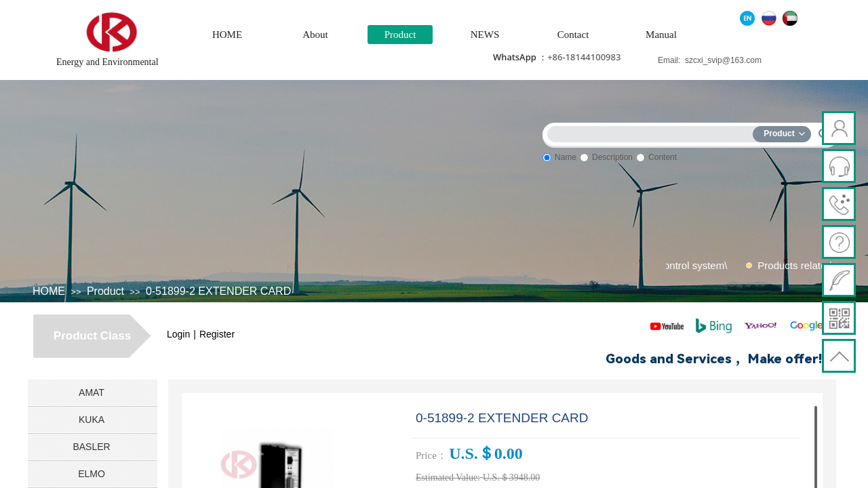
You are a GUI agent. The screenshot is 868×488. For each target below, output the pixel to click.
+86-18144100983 (584, 57)
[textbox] (653, 132)
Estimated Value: (448, 477)
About (315, 35)
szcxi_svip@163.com (723, 60)
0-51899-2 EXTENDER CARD (218, 291)
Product (400, 35)
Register (217, 334)
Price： (431, 455)
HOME (227, 35)
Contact (573, 35)
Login (178, 334)
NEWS (485, 35)
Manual (661, 35)
